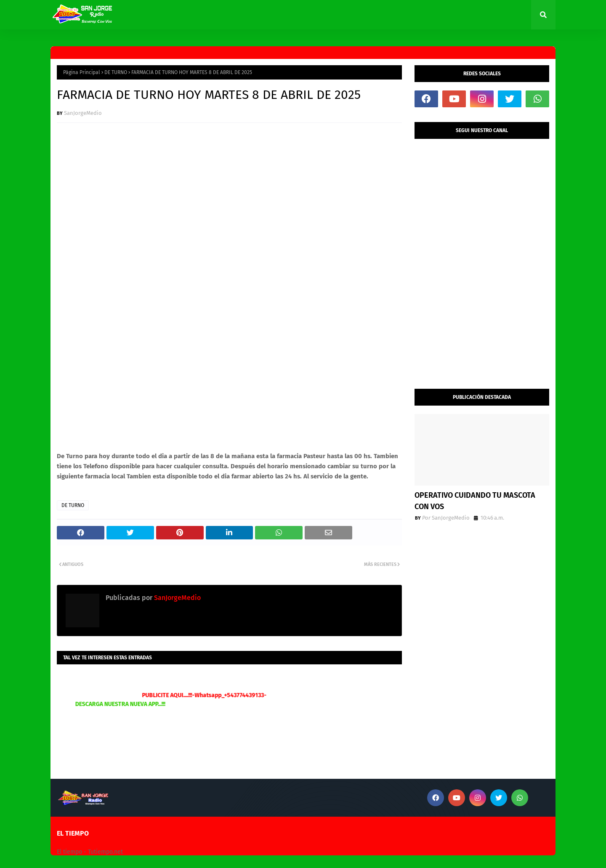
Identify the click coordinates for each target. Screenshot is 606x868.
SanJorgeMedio (83, 113)
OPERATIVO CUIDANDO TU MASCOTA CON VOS (475, 501)
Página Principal (82, 72)
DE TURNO (116, 72)
